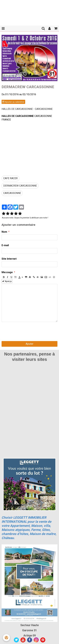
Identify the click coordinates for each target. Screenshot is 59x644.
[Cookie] (6, 638)
